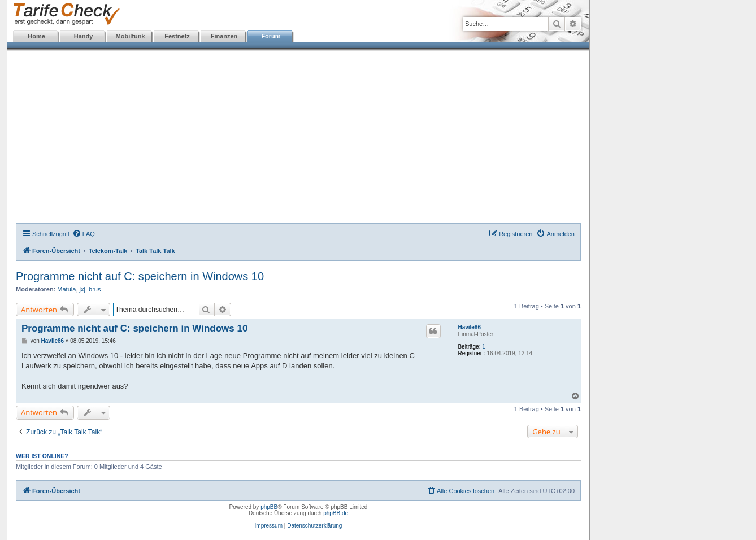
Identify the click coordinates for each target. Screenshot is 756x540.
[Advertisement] (298, 138)
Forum (271, 36)
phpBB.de (336, 513)
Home (36, 36)
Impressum (269, 526)
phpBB (269, 507)
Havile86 (469, 327)
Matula (66, 289)
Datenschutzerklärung (314, 526)
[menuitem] (84, 234)
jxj (82, 289)
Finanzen (224, 36)
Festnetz (177, 36)
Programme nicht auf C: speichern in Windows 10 (140, 276)
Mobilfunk (131, 36)
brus (95, 289)
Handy (84, 36)
